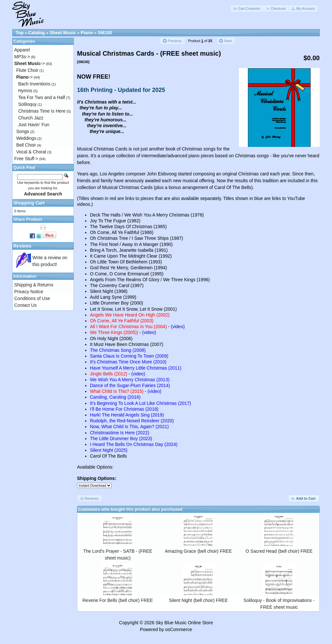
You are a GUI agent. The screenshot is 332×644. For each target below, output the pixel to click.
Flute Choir (27, 70)
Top (20, 33)
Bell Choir (26, 145)
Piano (87, 33)
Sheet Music (63, 33)
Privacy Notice (29, 292)
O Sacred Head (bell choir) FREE (279, 551)
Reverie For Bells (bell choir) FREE (118, 600)
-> (30, 63)
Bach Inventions (34, 84)
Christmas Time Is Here (42, 111)
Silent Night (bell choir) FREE (198, 600)
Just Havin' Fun (34, 125)
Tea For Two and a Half (41, 97)
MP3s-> (22, 57)
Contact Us (25, 305)
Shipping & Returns (34, 285)
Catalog (36, 33)
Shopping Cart (29, 203)
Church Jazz (31, 118)
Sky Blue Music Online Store (184, 623)
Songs (23, 131)
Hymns (25, 91)
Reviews (22, 246)
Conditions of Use (32, 298)
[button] (247, 9)
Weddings (26, 138)
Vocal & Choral (31, 152)
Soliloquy (27, 104)
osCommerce (178, 629)
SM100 (105, 33)
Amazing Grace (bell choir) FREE (199, 551)
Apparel (22, 50)
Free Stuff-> (26, 159)
